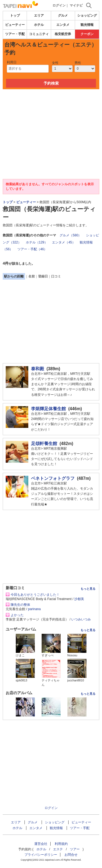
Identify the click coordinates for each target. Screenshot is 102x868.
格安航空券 (63, 34)
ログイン (59, 5)
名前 (32, 276)
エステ (58, 849)
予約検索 (51, 83)
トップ (15, 16)
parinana (34, 609)
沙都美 (79, 599)
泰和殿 (38, 369)
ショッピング (87, 16)
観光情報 (87, 25)
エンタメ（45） (64, 242)
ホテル (39, 25)
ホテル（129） (37, 242)
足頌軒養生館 (44, 444)
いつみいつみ (81, 619)
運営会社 (41, 844)
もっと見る (88, 589)
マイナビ (76, 5)
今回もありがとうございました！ (35, 595)
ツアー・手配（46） (32, 249)
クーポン (87, 34)
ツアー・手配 (15, 34)
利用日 (12, 62)
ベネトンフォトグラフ (53, 478)
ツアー (75, 849)
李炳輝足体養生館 (48, 409)
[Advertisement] (51, 106)
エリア (39, 16)
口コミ (56, 276)
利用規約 (61, 844)
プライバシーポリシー (41, 855)
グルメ (63, 16)
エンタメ (63, 25)
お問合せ (71, 855)
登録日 (43, 276)
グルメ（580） (70, 235)
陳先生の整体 (20, 605)
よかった (17, 615)
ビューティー (15, 25)
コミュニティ (39, 34)
